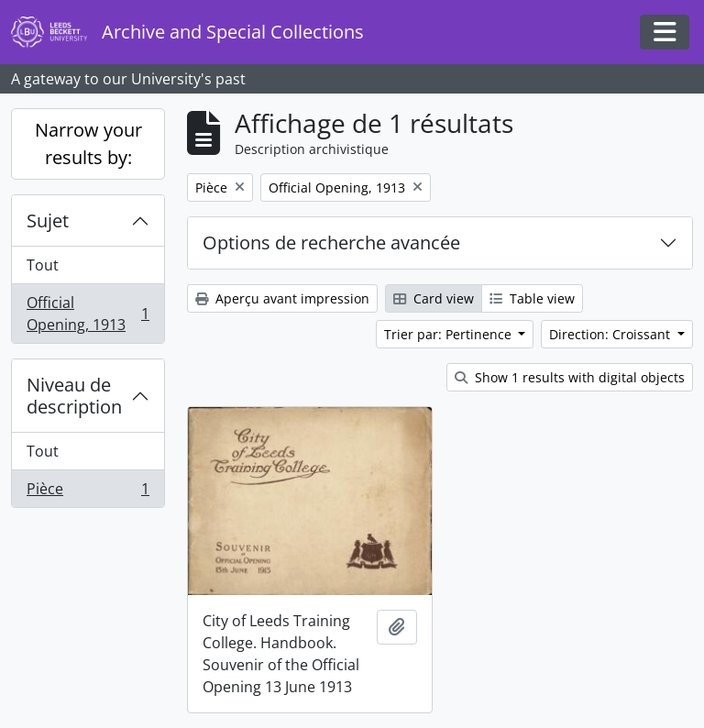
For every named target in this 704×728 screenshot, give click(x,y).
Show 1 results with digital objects (570, 377)
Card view (434, 298)
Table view (532, 298)
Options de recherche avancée (331, 243)
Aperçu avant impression (282, 298)
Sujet (48, 221)
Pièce (88, 492)
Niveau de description (74, 396)
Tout (43, 265)
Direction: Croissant (611, 334)
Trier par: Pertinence (450, 334)
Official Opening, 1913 (88, 314)
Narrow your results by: (88, 143)
